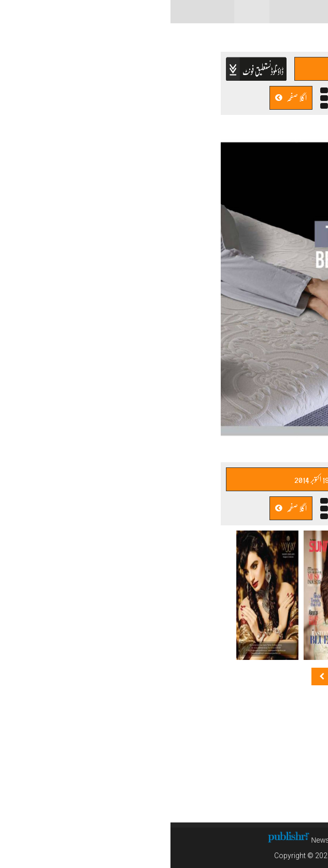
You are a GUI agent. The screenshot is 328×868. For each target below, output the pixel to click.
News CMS (160, 840)
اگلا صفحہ (120, 98)
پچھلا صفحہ (207, 98)
